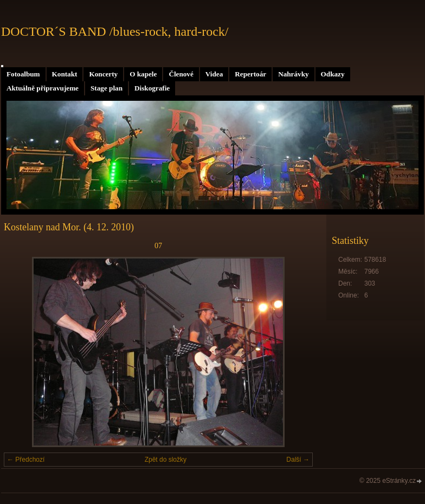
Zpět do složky (166, 460)
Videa (214, 74)
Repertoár (250, 74)
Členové (181, 74)
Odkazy (333, 74)
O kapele (143, 74)
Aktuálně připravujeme (43, 88)
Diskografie (152, 88)
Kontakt (65, 74)
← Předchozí (26, 460)
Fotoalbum (23, 74)
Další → (298, 460)
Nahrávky (293, 74)
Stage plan (107, 88)
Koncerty (103, 74)
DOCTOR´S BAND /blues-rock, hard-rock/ (115, 31)
